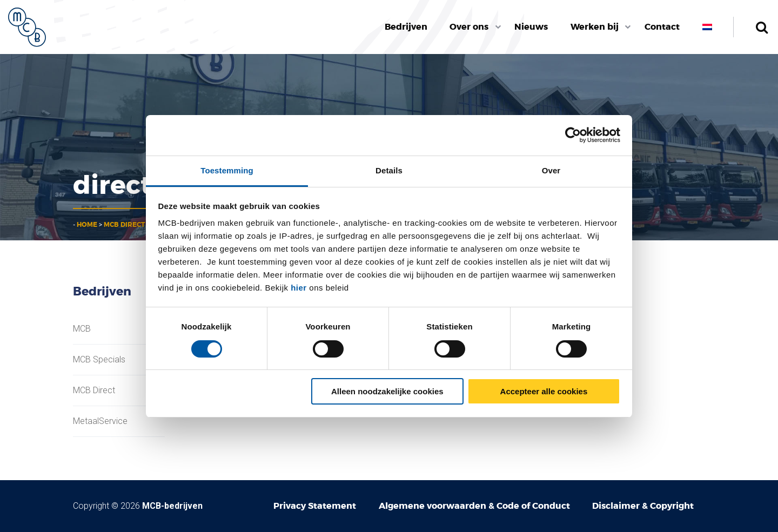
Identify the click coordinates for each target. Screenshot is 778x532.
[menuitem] (406, 27)
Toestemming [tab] (227, 170)
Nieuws (531, 27)
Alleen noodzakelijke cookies (387, 391)
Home (87, 225)
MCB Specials (99, 360)
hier (299, 288)
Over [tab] (551, 170)
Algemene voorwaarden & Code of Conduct (474, 506)
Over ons (469, 27)
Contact (662, 27)
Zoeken (762, 27)
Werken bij (595, 27)
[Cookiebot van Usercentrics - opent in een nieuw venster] (573, 135)
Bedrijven (406, 27)
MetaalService (100, 421)
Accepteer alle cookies (544, 391)
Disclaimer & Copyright (643, 506)
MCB (82, 329)
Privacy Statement (315, 506)
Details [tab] (389, 170)
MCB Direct (124, 225)
